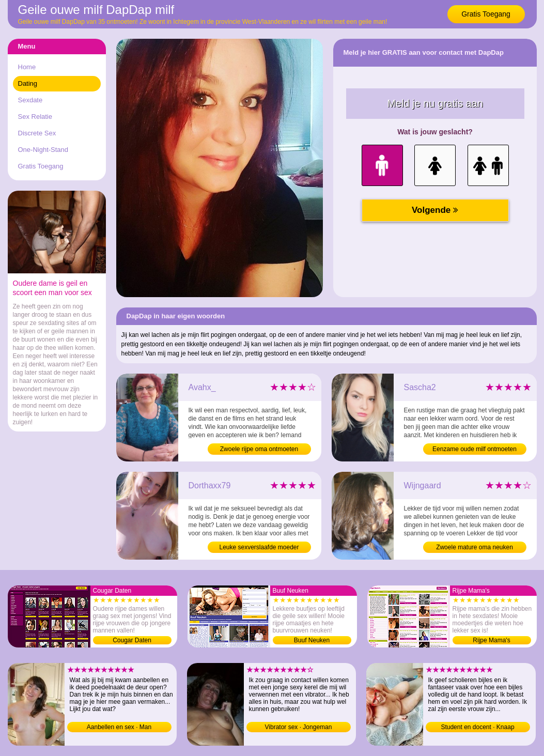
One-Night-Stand (43, 150)
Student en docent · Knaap (477, 727)
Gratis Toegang (486, 14)
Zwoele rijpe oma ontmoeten (259, 449)
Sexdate (30, 100)
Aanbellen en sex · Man (119, 727)
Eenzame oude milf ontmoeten (475, 449)
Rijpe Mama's (491, 640)
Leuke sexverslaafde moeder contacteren (259, 548)
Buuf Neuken (312, 640)
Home (27, 67)
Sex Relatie (35, 117)
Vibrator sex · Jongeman (299, 727)
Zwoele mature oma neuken (475, 547)
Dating (28, 83)
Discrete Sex (37, 133)
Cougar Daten (132, 640)
